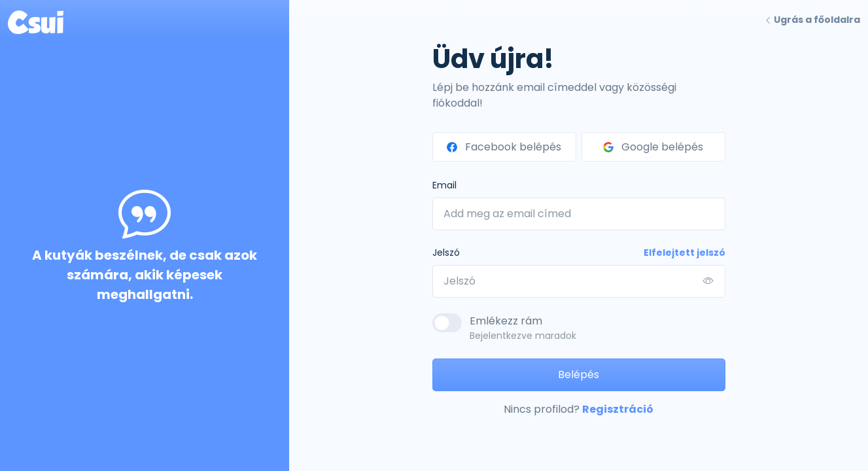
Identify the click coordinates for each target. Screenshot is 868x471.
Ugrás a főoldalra (812, 20)
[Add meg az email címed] (579, 214)
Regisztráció (618, 409)
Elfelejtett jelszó (685, 253)
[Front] (36, 20)
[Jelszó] (579, 281)
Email (444, 185)
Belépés (579, 375)
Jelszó (446, 253)
